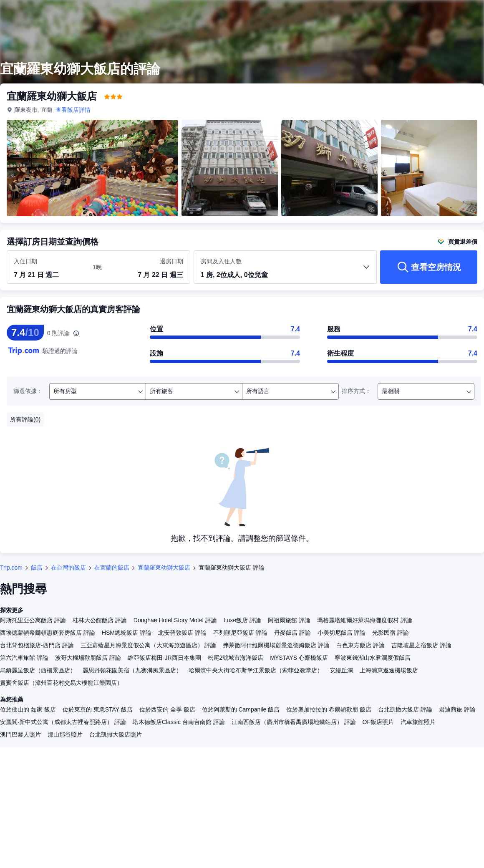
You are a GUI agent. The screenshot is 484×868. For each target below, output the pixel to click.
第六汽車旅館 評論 (24, 658)
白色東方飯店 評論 (360, 645)
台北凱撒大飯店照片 (116, 734)
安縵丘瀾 (341, 670)
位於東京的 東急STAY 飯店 (98, 709)
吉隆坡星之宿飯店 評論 (421, 645)
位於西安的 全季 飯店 (167, 709)
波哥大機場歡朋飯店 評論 (88, 658)
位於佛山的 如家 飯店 (28, 709)
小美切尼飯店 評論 (342, 633)
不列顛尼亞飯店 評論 (240, 633)
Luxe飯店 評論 (242, 620)
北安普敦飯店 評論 (182, 633)
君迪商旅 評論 (457, 709)
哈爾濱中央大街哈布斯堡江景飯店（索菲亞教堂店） (256, 670)
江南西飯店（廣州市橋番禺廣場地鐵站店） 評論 (294, 722)
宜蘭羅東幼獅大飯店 (164, 568)
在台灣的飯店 (68, 568)
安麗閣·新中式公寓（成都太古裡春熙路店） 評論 (63, 722)
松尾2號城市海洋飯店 (236, 658)
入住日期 (25, 261)
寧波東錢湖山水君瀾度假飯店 (373, 658)
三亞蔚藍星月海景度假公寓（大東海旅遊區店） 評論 (149, 645)
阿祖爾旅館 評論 (289, 620)
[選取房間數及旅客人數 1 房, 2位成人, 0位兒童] (285, 271)
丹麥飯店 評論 (292, 633)
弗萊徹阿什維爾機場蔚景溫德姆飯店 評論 (276, 645)
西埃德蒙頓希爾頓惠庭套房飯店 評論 (48, 633)
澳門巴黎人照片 (20, 734)
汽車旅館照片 (418, 722)
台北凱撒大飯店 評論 (405, 709)
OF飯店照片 (378, 722)
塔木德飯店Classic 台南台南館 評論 (179, 722)
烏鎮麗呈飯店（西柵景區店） (38, 670)
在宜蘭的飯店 (112, 568)
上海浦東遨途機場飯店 (389, 670)
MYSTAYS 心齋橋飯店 (299, 658)
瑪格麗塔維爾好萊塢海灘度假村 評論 (365, 620)
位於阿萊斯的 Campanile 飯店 (241, 709)
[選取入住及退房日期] (48, 267)
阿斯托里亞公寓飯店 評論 (33, 620)
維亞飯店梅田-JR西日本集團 (164, 658)
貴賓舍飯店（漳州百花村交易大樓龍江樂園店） (61, 683)
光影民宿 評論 (391, 633)
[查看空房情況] (429, 267)
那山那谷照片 (65, 734)
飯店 (37, 568)
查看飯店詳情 (73, 110)
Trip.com (11, 568)
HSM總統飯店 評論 (127, 633)
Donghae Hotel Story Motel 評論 (175, 620)
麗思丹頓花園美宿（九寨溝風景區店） (132, 670)
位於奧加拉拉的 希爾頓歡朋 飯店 (329, 709)
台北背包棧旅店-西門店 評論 (37, 645)
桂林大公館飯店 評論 (100, 620)
